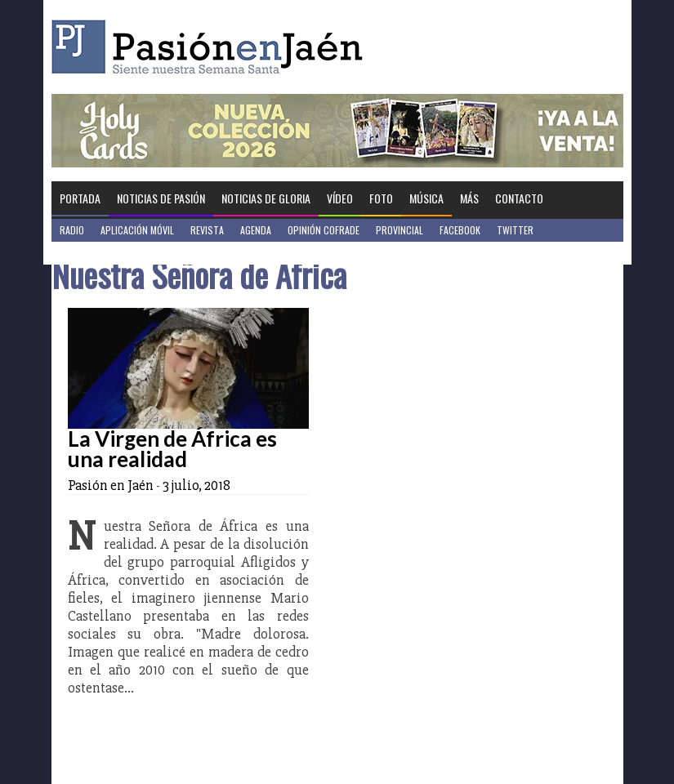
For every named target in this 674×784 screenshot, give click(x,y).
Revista (207, 230)
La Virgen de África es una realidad (172, 449)
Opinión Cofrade (324, 230)
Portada (80, 198)
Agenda (256, 230)
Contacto (519, 198)
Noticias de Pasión (161, 198)
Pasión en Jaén (212, 47)
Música (426, 198)
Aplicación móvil (137, 230)
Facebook (460, 230)
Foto (381, 198)
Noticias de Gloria (266, 198)
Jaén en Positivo (95, 253)
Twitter (515, 230)
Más (469, 198)
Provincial (399, 230)
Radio (72, 230)
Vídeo (340, 198)
